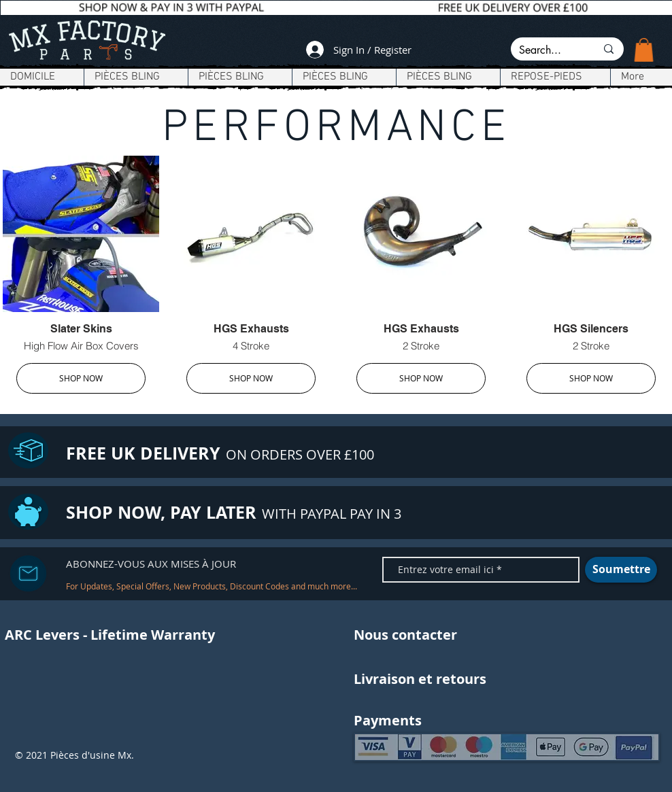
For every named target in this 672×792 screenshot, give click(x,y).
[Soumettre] (621, 570)
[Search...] (547, 50)
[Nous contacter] (405, 635)
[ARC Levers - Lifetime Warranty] (110, 635)
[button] (644, 50)
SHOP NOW (81, 378)
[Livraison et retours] (420, 679)
